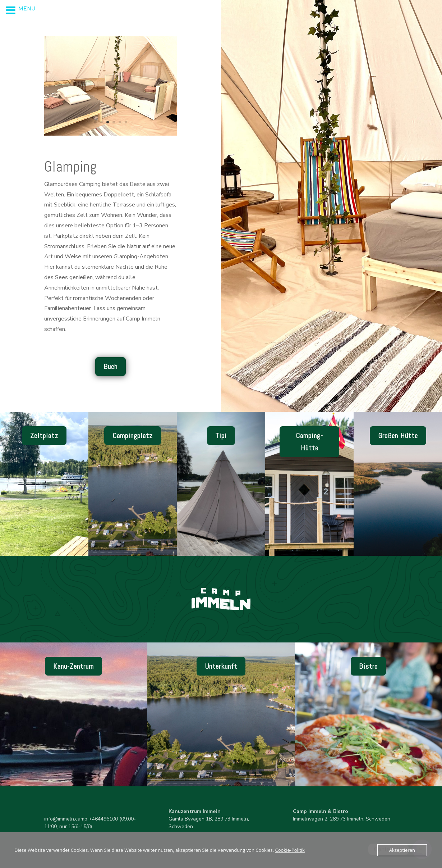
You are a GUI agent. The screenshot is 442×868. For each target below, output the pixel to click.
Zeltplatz (44, 436)
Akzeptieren (402, 850)
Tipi (221, 436)
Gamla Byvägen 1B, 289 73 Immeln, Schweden (209, 819)
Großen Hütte (398, 436)
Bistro (368, 666)
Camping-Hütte (309, 442)
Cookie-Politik (290, 850)
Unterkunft (221, 666)
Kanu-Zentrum (73, 666)
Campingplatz (133, 436)
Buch (110, 367)
